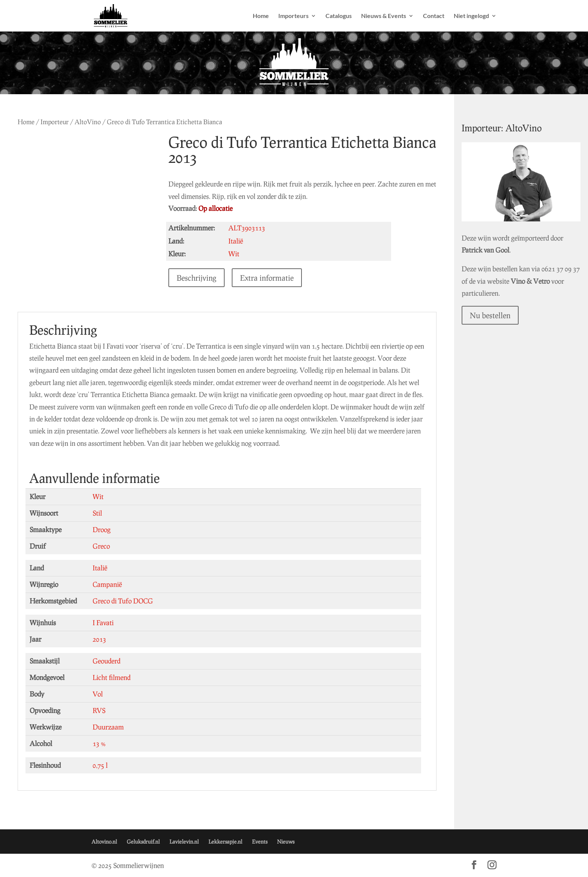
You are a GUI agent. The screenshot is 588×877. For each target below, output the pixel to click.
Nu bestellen (504, 307)
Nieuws (286, 842)
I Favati (103, 623)
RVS (99, 710)
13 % (99, 743)
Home (261, 16)
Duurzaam (108, 727)
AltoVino (88, 122)
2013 (99, 639)
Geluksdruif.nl (143, 842)
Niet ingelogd (471, 16)
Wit (98, 496)
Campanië (107, 584)
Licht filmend (112, 677)
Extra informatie (272, 278)
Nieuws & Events (384, 16)
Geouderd (106, 661)
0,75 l (100, 765)
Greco (101, 546)
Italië (100, 568)
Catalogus (339, 16)
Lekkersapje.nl (225, 842)
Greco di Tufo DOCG (123, 601)
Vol (98, 694)
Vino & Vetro (560, 272)
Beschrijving (201, 278)
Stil (97, 513)
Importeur (55, 122)
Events (260, 842)
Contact (434, 16)
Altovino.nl (104, 842)
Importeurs (293, 16)
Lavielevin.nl (184, 842)
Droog (102, 530)
